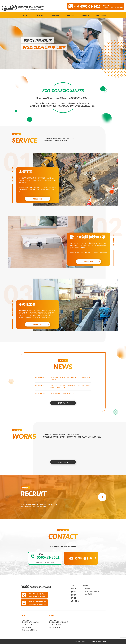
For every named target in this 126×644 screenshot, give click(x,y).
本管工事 (88, 589)
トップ (25, 15)
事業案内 (86, 586)
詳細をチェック (38, 199)
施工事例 (55, 15)
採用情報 (86, 15)
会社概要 (71, 15)
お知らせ (73, 589)
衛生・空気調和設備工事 (92, 591)
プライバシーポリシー (81, 642)
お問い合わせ (101, 15)
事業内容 (40, 15)
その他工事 (88, 594)
